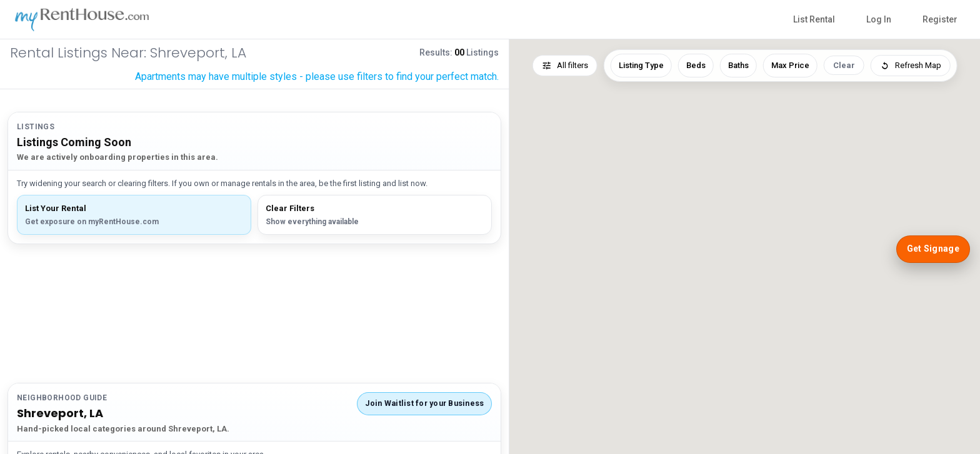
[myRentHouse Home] (88, 19)
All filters (565, 66)
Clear (844, 65)
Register (940, 19)
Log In (879, 19)
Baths (738, 65)
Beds (696, 65)
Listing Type (641, 65)
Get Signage (933, 249)
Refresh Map (911, 66)
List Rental (814, 19)
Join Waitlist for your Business (425, 403)
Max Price (790, 65)
